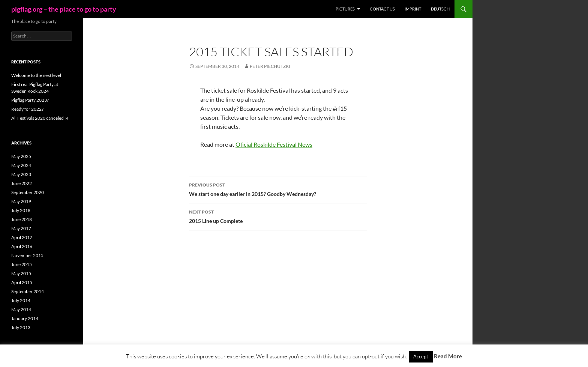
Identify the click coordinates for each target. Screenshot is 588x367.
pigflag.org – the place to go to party (64, 9)
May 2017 (21, 228)
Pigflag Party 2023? (30, 100)
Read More (448, 356)
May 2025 (21, 156)
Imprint (413, 9)
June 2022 (22, 183)
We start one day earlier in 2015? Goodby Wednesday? (278, 189)
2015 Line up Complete (278, 216)
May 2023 (21, 174)
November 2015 (27, 255)
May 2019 (21, 201)
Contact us (382, 9)
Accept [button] (421, 356)
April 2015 (22, 282)
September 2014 (28, 291)
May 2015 (21, 273)
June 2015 (22, 264)
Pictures (345, 9)
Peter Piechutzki (270, 66)
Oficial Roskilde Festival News (274, 144)
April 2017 (22, 237)
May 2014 (21, 309)
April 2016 (22, 246)
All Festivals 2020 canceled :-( (40, 118)
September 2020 (28, 192)
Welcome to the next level (36, 75)
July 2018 (21, 210)
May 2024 (21, 165)
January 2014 (25, 318)
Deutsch (440, 9)
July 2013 (21, 327)
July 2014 (21, 300)
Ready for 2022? (27, 109)
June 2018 (22, 219)
